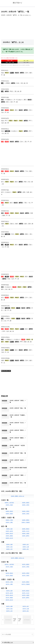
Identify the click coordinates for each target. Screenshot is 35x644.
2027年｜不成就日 (26, 541)
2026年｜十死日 (9, 477)
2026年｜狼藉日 (9, 493)
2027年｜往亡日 (9, 557)
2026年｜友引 (26, 501)
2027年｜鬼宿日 (26, 521)
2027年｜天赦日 (9, 524)
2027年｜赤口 (26, 568)
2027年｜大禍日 (26, 552)
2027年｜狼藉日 (9, 554)
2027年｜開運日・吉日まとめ (17, 515)
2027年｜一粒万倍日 (9, 521)
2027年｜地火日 (9, 552)
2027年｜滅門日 (26, 554)
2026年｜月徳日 (26, 470)
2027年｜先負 (9, 565)
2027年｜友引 (26, 563)
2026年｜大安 (9, 506)
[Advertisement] (17, 28)
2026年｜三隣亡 (9, 479)
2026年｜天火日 (26, 488)
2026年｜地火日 (9, 490)
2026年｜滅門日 (26, 493)
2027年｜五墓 (9, 547)
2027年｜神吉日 (9, 530)
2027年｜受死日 (26, 539)
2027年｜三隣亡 (9, 541)
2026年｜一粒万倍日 (9, 459)
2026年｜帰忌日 (26, 486)
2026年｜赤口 (26, 506)
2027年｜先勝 (9, 563)
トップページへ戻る (9, 640)
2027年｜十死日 (9, 539)
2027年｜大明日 (26, 524)
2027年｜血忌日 (9, 550)
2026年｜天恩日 (26, 468)
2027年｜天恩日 (26, 530)
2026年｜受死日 (26, 477)
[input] (17, 592)
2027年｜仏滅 (26, 565)
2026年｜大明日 (26, 462)
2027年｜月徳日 (26, 532)
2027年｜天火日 (26, 550)
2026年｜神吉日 (9, 468)
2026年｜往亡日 (9, 495)
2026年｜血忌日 (9, 488)
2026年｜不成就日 (26, 479)
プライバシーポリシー (26, 640)
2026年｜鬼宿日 (26, 459)
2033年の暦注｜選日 (6, 371)
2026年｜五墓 (9, 486)
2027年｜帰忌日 (26, 547)
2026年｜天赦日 (9, 462)
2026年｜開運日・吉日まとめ (17, 453)
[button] (32, 592)
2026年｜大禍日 (26, 490)
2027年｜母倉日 (9, 532)
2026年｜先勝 (9, 501)
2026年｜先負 (9, 504)
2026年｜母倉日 (9, 470)
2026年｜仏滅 (26, 504)
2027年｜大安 (9, 568)
